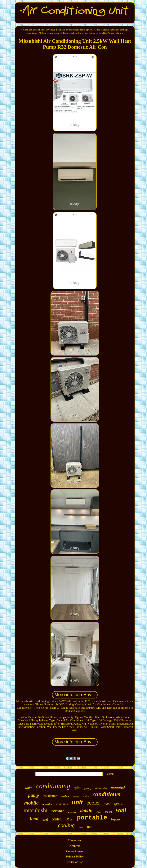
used (107, 804)
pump (34, 795)
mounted (118, 787)
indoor (109, 812)
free (89, 827)
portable (92, 818)
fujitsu (115, 819)
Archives (75, 846)
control (57, 819)
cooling (66, 825)
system (120, 803)
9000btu (88, 789)
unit (77, 802)
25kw (99, 812)
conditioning (53, 786)
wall (121, 810)
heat (34, 818)
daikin (86, 811)
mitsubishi (36, 810)
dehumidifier (101, 788)
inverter (72, 812)
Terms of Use (75, 862)
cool (45, 820)
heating (76, 797)
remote (58, 811)
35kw (70, 819)
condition (62, 804)
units (86, 796)
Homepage (75, 840)
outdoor (65, 796)
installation (50, 796)
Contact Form (75, 851)
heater (81, 827)
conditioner (107, 794)
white (29, 788)
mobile (31, 803)
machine (48, 804)
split (77, 788)
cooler (93, 803)
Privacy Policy (75, 856)
